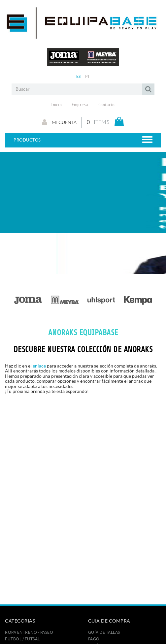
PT (88, 76)
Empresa (80, 105)
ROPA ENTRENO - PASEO (29, 632)
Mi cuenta (59, 122)
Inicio (56, 105)
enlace (39, 366)
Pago (94, 639)
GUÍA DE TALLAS (104, 632)
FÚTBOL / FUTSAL (22, 639)
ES (79, 76)
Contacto (107, 105)
